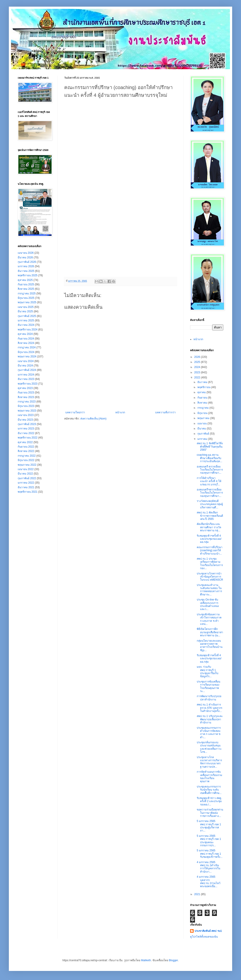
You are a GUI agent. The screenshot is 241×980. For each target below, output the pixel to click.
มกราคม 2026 (26, 266)
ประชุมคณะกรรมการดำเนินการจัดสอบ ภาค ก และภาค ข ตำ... (209, 733)
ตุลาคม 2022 (25, 442)
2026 (198, 357)
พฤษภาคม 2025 (27, 302)
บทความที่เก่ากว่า (165, 412)
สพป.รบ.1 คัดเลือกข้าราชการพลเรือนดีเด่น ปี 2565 (210, 516)
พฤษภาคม (204, 418)
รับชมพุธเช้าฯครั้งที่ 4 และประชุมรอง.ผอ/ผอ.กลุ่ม (209, 539)
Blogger (173, 960)
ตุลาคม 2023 (25, 388)
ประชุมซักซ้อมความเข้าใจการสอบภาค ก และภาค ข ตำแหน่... (209, 619)
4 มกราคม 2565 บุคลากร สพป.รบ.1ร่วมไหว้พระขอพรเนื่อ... (209, 882)
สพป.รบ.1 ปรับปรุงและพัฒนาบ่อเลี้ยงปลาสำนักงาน (210, 719)
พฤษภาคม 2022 (27, 465)
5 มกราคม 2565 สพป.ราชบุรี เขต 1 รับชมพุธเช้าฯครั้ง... (210, 854)
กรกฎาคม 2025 (27, 294)
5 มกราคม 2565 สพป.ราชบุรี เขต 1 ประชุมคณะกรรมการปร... (209, 841)
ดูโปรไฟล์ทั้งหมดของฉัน (204, 937)
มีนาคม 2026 (25, 257)
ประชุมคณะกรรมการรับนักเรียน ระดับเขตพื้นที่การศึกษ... (209, 790)
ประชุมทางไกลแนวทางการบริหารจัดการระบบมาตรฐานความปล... (209, 762)
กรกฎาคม (203, 408)
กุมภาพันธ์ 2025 (27, 316)
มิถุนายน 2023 (26, 406)
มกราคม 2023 (26, 429)
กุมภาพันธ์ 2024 (27, 370)
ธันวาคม (203, 382)
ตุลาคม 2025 (25, 280)
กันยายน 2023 (26, 393)
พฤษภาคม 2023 (27, 411)
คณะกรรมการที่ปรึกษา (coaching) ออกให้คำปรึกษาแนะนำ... (210, 550)
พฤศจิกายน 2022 (28, 438)
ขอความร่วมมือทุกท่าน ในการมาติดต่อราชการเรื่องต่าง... (210, 813)
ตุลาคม (202, 392)
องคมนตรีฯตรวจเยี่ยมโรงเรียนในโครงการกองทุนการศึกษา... (210, 493)
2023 (198, 372)
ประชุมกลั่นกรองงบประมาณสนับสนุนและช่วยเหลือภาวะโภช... (209, 747)
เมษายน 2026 (26, 253)
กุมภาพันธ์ (204, 434)
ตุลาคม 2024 (25, 334)
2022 (198, 378)
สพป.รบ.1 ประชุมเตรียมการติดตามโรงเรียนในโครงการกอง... (210, 563)
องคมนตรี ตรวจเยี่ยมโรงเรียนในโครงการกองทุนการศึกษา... (210, 470)
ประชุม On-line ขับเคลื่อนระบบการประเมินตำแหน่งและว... (208, 604)
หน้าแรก (120, 412)
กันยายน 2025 (26, 284)
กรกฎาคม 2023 (27, 402)
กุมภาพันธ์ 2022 (27, 478)
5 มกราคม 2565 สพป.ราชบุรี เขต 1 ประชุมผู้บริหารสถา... (209, 826)
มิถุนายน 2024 (26, 352)
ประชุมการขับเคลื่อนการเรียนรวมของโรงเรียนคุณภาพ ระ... (208, 686)
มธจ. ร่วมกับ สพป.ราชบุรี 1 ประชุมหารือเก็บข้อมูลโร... (208, 672)
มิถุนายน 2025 (26, 298)
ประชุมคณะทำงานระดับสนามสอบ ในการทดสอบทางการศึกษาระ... (209, 590)
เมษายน (202, 423)
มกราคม (203, 439)
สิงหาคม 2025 (26, 289)
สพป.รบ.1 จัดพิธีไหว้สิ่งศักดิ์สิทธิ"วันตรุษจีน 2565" (210, 447)
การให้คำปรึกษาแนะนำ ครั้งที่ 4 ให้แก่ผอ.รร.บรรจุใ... (209, 481)
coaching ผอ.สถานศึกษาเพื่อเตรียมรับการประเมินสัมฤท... (209, 458)
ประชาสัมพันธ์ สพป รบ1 (208, 931)
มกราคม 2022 (26, 483)
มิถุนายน (203, 413)
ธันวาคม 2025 (26, 271)
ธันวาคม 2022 (26, 433)
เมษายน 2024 (26, 361)
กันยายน (203, 398)
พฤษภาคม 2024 (27, 357)
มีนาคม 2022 (25, 474)
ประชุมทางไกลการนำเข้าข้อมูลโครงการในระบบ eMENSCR (210, 577)
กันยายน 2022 (26, 447)
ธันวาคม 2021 (26, 487)
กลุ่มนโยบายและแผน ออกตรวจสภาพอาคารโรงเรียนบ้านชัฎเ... (210, 645)
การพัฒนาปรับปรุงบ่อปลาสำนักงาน (209, 698)
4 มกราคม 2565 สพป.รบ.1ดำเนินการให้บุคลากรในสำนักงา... (208, 867)
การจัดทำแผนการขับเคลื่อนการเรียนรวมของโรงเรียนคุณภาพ (209, 777)
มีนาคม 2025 (25, 311)
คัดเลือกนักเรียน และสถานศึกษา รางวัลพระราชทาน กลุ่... (209, 527)
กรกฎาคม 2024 (27, 347)
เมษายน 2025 (26, 307)
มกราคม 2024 (26, 375)
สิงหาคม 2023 (26, 397)
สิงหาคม (203, 403)
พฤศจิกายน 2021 (28, 492)
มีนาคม (202, 429)
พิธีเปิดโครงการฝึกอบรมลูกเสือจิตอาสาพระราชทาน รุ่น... (210, 632)
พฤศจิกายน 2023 (28, 384)
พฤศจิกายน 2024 (28, 330)
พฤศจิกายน (204, 387)
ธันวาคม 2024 (26, 325)
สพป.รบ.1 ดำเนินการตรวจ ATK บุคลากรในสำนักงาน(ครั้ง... (209, 708)
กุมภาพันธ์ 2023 (27, 424)
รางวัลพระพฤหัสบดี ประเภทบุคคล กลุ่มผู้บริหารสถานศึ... (210, 504)
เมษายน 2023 (26, 415)
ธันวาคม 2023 (26, 379)
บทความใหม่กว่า (75, 412)
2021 (198, 894)
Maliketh (146, 960)
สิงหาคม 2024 (26, 343)
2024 (198, 367)
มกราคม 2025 (26, 320)
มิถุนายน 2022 (26, 460)
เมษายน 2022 (26, 469)
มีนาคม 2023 (25, 420)
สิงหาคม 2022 (26, 451)
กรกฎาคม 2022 (27, 456)
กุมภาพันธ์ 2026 (27, 262)
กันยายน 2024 (26, 339)
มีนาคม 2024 (25, 366)
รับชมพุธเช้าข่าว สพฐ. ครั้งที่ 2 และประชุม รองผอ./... (209, 801)
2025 (198, 362)
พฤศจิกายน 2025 (28, 275)
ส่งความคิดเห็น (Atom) (93, 419)
